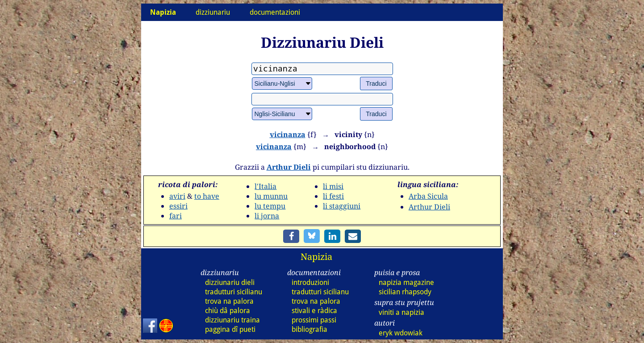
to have (207, 196)
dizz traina (232, 320)
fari (176, 216)
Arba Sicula (428, 196)
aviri (177, 196)
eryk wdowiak (401, 333)
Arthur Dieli (289, 167)
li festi (333, 196)
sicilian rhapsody (405, 292)
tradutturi (234, 292)
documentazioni (275, 12)
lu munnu (271, 196)
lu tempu (270, 206)
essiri (178, 206)
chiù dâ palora (228, 311)
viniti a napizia (401, 312)
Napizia (316, 257)
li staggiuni (342, 206)
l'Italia (266, 186)
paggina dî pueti (230, 329)
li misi (333, 186)
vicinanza (288, 134)
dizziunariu (213, 12)
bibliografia (309, 329)
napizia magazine (406, 282)
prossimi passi (314, 320)
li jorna (267, 216)
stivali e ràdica (314, 311)
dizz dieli (230, 282)
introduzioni (310, 282)
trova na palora (229, 301)
